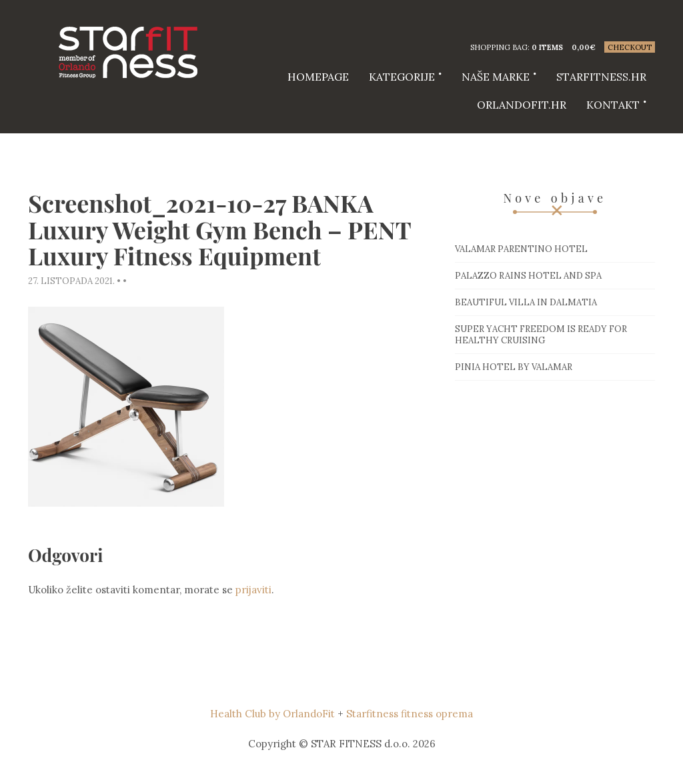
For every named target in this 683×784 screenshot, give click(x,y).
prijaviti (253, 590)
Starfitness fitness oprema (410, 714)
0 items (547, 47)
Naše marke (496, 77)
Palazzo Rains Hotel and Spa (528, 276)
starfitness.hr (601, 77)
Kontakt (613, 105)
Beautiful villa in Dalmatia (526, 302)
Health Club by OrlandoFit (272, 714)
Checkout (630, 47)
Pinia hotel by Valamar (514, 367)
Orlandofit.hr (522, 105)
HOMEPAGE (318, 77)
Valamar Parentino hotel (521, 249)
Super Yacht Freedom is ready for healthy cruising (541, 335)
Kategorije (402, 77)
